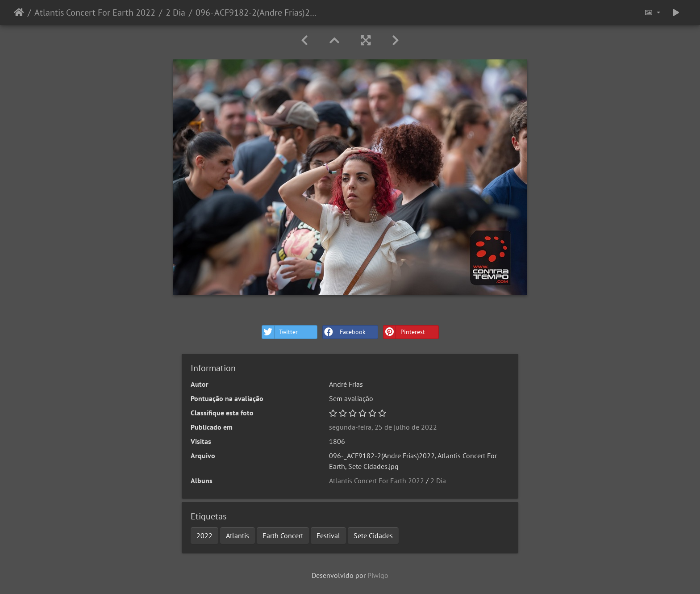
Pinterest (404, 332)
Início (19, 13)
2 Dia (175, 13)
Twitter (280, 332)
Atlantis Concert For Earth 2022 (95, 13)
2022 (204, 535)
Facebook (344, 332)
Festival (328, 535)
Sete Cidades (373, 535)
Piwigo (378, 575)
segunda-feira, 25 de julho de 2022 (383, 427)
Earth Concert (283, 535)
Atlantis (237, 535)
